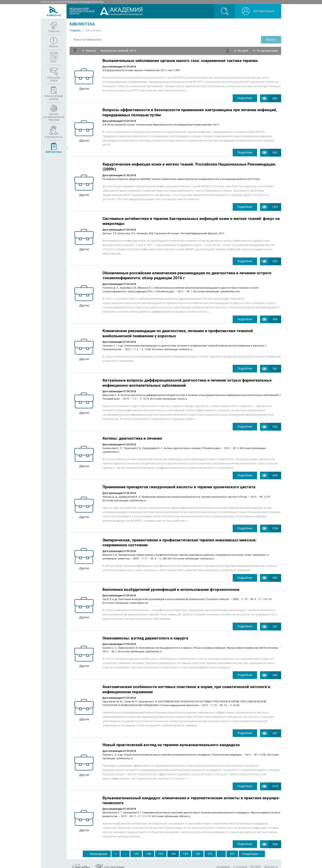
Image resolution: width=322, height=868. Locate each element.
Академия (223, 860)
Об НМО (256, 860)
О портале (240, 860)
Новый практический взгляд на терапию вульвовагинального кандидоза (171, 739)
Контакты (271, 860)
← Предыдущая (97, 848)
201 (232, 848)
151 (210, 848)
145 (136, 848)
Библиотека (93, 30)
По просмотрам (267, 51)
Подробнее (244, 98)
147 (161, 848)
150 (198, 848)
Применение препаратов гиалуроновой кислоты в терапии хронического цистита (179, 483)
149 (185, 848)
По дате (243, 51)
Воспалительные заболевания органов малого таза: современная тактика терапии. (181, 61)
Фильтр (91, 51)
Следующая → (252, 848)
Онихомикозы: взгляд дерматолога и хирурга (145, 633)
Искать (271, 40)
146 (148, 848)
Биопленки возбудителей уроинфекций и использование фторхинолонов (171, 585)
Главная (75, 30)
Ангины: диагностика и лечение (132, 435)
